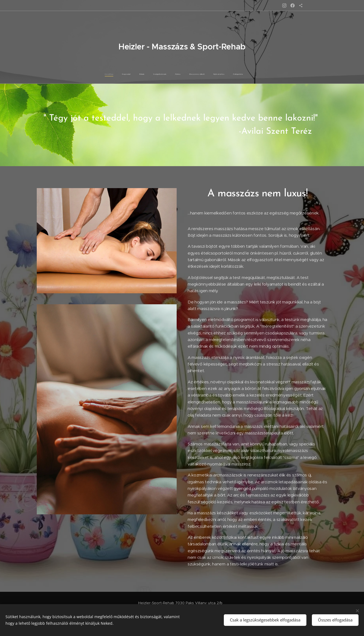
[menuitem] (149, 74)
